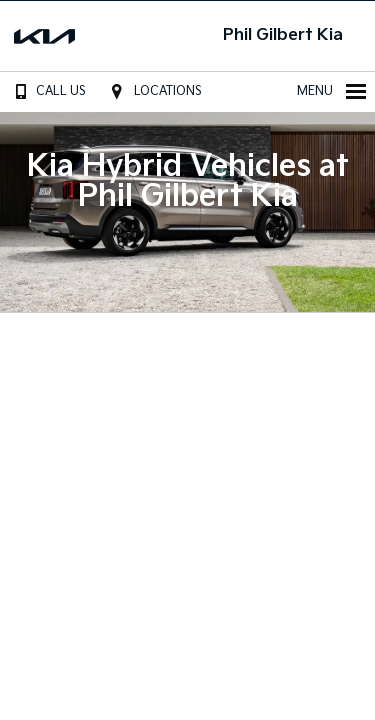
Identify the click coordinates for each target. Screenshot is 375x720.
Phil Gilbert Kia (283, 35)
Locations (153, 91)
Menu (332, 91)
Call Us (46, 91)
